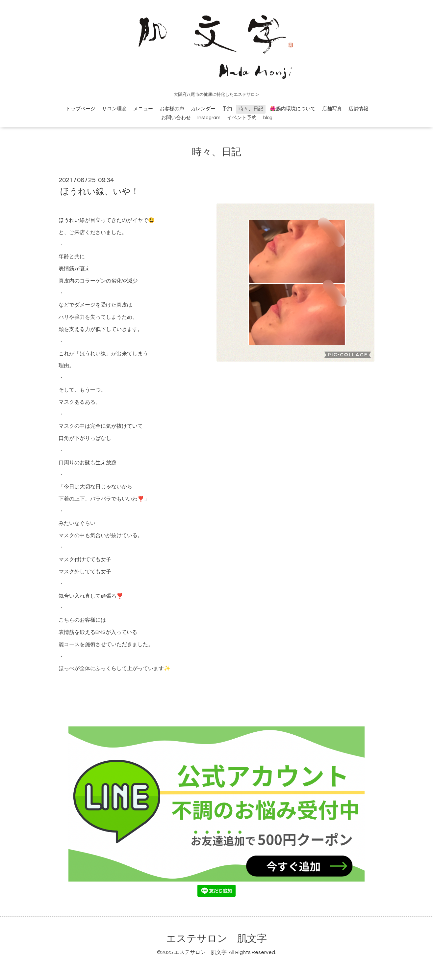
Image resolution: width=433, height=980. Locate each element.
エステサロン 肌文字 (216, 939)
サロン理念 (114, 109)
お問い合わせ (176, 118)
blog (268, 118)
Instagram (209, 118)
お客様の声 (172, 109)
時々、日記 (251, 109)
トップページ (81, 109)
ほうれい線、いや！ (100, 192)
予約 (227, 109)
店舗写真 (332, 109)
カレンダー (203, 109)
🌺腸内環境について (293, 109)
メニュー (143, 109)
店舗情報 (358, 109)
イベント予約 (242, 118)
